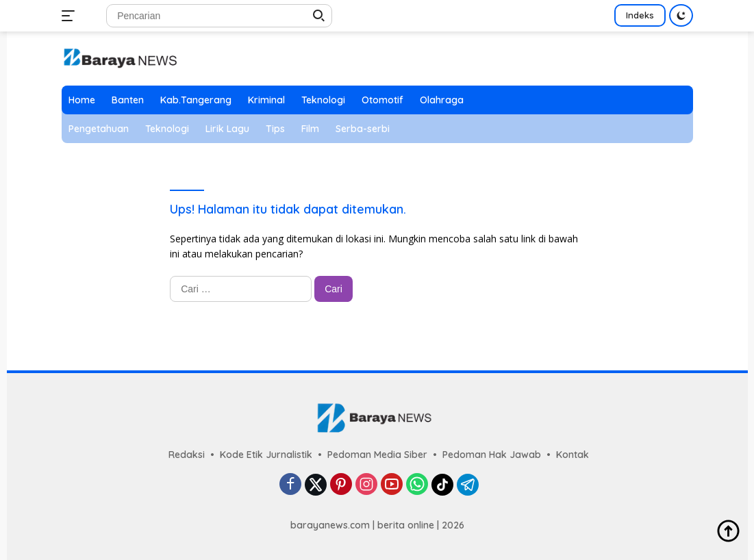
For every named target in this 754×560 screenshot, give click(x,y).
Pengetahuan (99, 129)
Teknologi (323, 100)
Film (310, 129)
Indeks (640, 15)
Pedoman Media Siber (377, 455)
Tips (275, 129)
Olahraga (442, 100)
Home (82, 100)
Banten (128, 100)
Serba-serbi (363, 129)
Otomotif (382, 100)
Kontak (573, 455)
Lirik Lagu (227, 129)
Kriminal (266, 100)
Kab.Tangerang (196, 100)
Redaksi (187, 455)
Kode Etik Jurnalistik (266, 455)
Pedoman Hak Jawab (492, 455)
